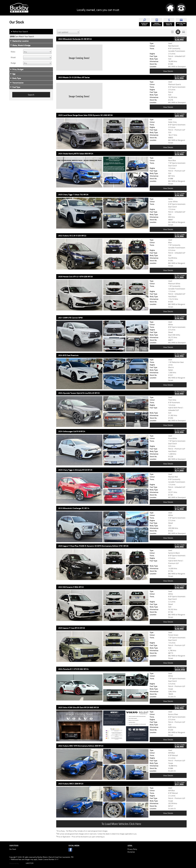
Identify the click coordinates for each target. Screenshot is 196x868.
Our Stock (13, 849)
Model (13, 57)
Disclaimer (131, 852)
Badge (13, 63)
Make (13, 52)
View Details (168, 71)
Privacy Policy (132, 849)
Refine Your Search (19, 32)
